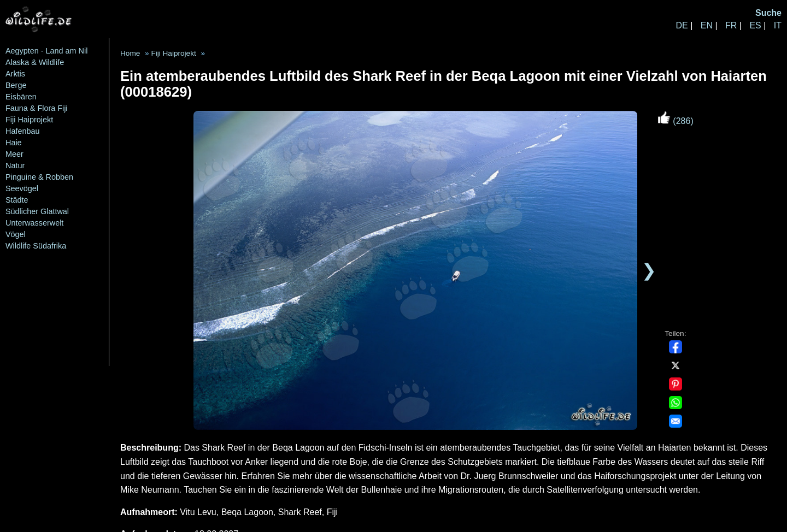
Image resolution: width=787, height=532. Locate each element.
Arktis (15, 74)
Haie (14, 143)
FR (731, 25)
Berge (16, 85)
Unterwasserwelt (34, 223)
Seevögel (22, 188)
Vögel (16, 234)
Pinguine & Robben (39, 177)
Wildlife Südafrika (36, 246)
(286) (676, 121)
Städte (17, 200)
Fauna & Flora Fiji (37, 108)
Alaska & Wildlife (35, 62)
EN (707, 25)
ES (755, 25)
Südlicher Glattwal (37, 211)
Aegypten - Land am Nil (46, 51)
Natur (15, 165)
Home (130, 53)
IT (778, 25)
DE (682, 25)
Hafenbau (22, 131)
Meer (14, 154)
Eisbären (21, 97)
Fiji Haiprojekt (29, 120)
